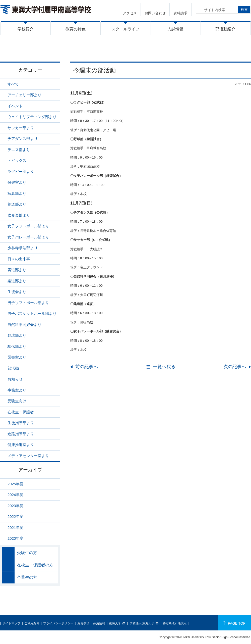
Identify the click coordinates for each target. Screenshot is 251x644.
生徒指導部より (21, 423)
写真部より (17, 193)
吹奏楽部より (19, 215)
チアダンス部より (23, 139)
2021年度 (15, 528)
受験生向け (17, 401)
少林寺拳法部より (23, 248)
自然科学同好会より (24, 325)
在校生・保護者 (21, 412)
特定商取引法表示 (175, 623)
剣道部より (17, 204)
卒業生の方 (27, 577)
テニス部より (19, 150)
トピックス (17, 160)
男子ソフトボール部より (28, 303)
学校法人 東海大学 (142, 623)
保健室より (17, 182)
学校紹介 (26, 29)
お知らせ (15, 379)
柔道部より (17, 281)
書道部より (17, 270)
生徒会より (17, 292)
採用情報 (99, 623)
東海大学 (115, 623)
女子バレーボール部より (28, 237)
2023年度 (15, 506)
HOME (186, 51)
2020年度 (15, 538)
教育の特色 (76, 29)
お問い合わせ (155, 13)
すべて (13, 84)
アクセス (130, 13)
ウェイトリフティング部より (32, 117)
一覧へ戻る (164, 367)
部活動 (232, 51)
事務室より (17, 390)
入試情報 (175, 29)
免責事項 (83, 623)
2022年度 (15, 516)
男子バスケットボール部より (32, 313)
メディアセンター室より (28, 456)
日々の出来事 (19, 259)
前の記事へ (87, 367)
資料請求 (180, 13)
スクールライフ (125, 29)
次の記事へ (235, 367)
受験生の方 (27, 553)
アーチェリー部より (24, 95)
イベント (15, 106)
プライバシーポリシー (58, 623)
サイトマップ (11, 623)
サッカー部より (21, 128)
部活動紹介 (225, 29)
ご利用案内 (32, 623)
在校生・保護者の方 (35, 565)
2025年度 (15, 484)
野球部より (17, 335)
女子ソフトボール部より (28, 226)
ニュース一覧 (209, 51)
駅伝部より (17, 346)
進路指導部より (21, 434)
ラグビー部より (21, 171)
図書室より (17, 357)
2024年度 (15, 495)
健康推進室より (21, 445)
